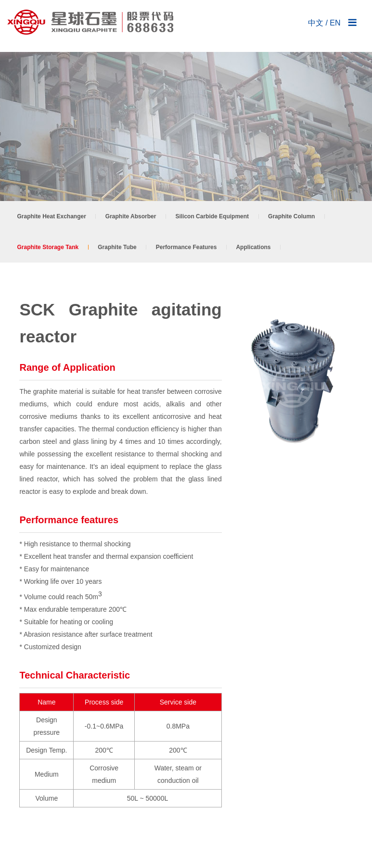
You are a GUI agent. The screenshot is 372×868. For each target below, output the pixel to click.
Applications (253, 247)
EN (335, 23)
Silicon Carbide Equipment (212, 216)
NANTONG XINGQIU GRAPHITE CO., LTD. (91, 22)
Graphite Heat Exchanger (51, 216)
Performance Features (186, 247)
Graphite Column (291, 216)
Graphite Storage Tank (48, 247)
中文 (316, 23)
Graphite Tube (117, 247)
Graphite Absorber (131, 216)
